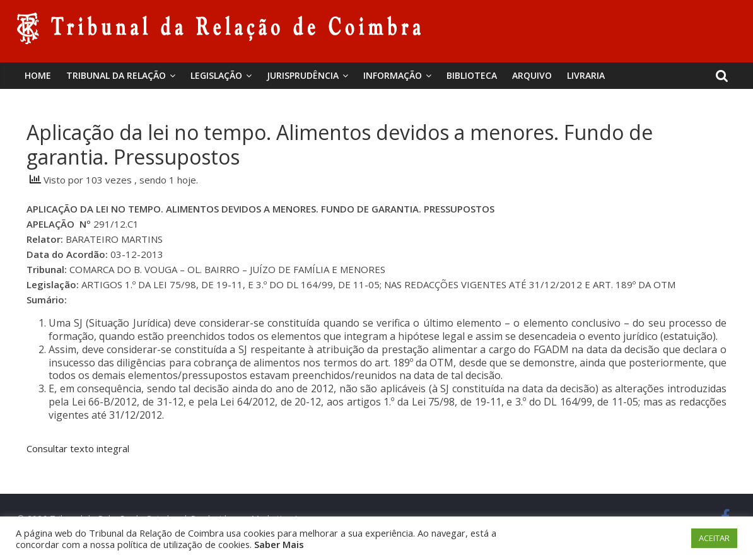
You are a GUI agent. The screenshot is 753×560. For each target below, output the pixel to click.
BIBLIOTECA (472, 75)
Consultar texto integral (78, 448)
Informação (393, 75)
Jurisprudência (303, 75)
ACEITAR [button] (714, 538)
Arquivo (532, 75)
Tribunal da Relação (116, 75)
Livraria (586, 75)
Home (38, 75)
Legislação (216, 75)
